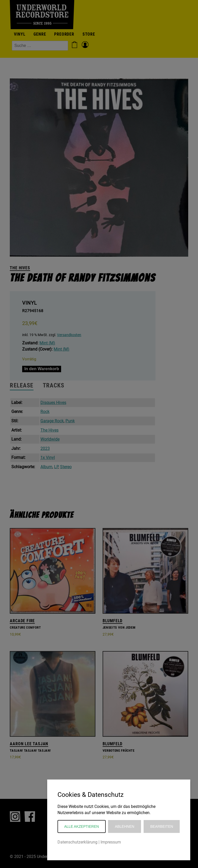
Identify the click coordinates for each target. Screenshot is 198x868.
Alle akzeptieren (82, 826)
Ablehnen (124, 826)
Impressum (111, 842)
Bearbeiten (162, 826)
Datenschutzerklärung (77, 842)
